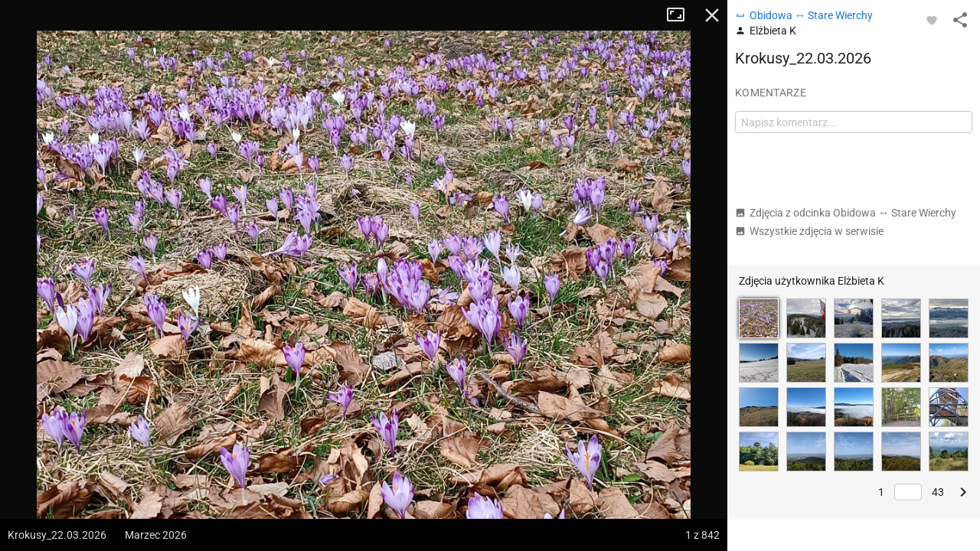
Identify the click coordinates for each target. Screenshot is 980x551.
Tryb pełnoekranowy (681, 15)
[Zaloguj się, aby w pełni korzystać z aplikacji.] (932, 20)
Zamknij (712, 15)
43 (938, 492)
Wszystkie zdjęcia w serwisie (809, 231)
